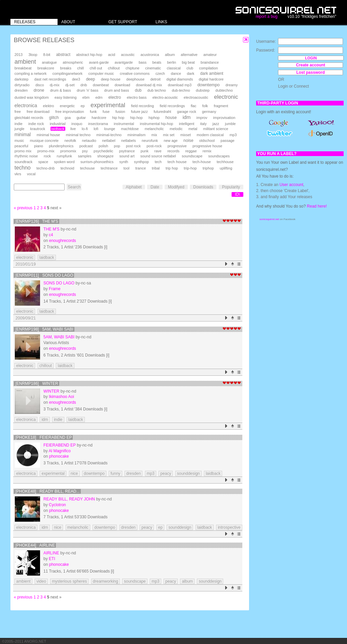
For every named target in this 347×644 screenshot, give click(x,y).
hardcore (99, 118)
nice (74, 473)
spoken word (64, 162)
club (190, 68)
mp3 (233, 135)
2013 (19, 55)
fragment (221, 106)
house (171, 118)
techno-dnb (45, 168)
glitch (54, 118)
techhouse (225, 162)
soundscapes (219, 156)
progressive (177, 146)
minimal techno (78, 135)
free (18, 112)
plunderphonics (61, 146)
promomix (68, 151)
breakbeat (23, 68)
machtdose (130, 129)
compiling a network (30, 73)
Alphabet (134, 187)
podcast (86, 146)
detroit (155, 79)
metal (193, 129)
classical (174, 68)
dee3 (76, 79)
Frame (55, 289)
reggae (191, 151)
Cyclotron (57, 505)
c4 (51, 235)
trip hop (172, 168)
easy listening (65, 97)
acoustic (128, 55)
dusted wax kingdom (32, 97)
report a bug (267, 17)
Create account (310, 65)
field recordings (172, 106)
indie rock (36, 124)
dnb (84, 85)
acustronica (150, 55)
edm (99, 97)
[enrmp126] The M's (37, 221)
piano (39, 146)
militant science (216, 129)
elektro (49, 106)
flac (194, 106)
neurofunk (150, 141)
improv (202, 118)
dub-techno (181, 90)
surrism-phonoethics (97, 162)
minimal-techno (109, 135)
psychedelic (103, 151)
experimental (108, 105)
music (19, 141)
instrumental (124, 124)
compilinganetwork (67, 73)
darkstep (21, 79)
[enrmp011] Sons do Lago (44, 275)
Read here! (317, 206)
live (73, 129)
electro (115, 97)
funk (93, 112)
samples (84, 156)
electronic (226, 97)
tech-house (202, 162)
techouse (88, 168)
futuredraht (162, 112)
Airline (51, 553)
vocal (31, 174)
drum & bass (61, 90)
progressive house (207, 146)
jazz (216, 124)
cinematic (153, 68)
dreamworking (106, 581)
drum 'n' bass (88, 90)
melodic (176, 129)
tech (158, 162)
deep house (111, 79)
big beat (188, 62)
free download (38, 112)
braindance (210, 62)
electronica (26, 105)
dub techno (157, 90)
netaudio (89, 141)
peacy (166, 473)
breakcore (46, 68)
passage (227, 141)
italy (203, 124)
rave (158, 151)
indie (19, 124)
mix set (169, 135)
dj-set (70, 85)
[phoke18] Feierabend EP (43, 437)
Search (74, 187)
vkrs (18, 174)
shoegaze (105, 156)
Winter (51, 391)
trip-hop (190, 168)
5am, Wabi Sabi (59, 337)
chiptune (132, 68)
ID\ (237, 194)
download (123, 85)
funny (115, 473)
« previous (23, 208)
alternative (189, 55)
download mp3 (180, 85)
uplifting (226, 168)
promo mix (23, 151)
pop (117, 146)
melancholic (154, 129)
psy (85, 151)
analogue (49, 62)
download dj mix (149, 85)
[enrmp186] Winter (37, 384)
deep (90, 79)
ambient (25, 62)
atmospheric (73, 62)
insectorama (98, 124)
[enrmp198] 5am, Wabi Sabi (44, 329)
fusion (120, 112)
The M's (51, 229)
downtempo (208, 85)
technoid (67, 168)
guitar (81, 118)
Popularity (231, 187)
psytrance (127, 151)
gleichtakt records (29, 118)
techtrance (109, 168)
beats (157, 62)
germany (209, 112)
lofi (96, 129)
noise (188, 141)
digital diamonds (180, 79)
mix (154, 135)
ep (82, 106)
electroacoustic (196, 97)
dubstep (203, 90)
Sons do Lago (59, 283)
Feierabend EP (60, 445)
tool (127, 168)
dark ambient (212, 73)
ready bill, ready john (69, 499)
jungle (19, 129)
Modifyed (176, 187)
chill (80, 68)
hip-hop (136, 118)
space (43, 162)
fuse (106, 112)
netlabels (129, 141)
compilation (208, 68)
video (41, 581)
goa (68, 118)
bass (143, 62)
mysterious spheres (69, 581)
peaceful (21, 146)
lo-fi (85, 129)
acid (112, 55)
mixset (186, 135)
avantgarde (124, 62)
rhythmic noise (26, 156)
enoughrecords (63, 241)
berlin (172, 62)
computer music (101, 73)
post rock (133, 146)
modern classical (210, 135)
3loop (33, 55)
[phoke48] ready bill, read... (47, 491)
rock (47, 156)
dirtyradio (22, 85)
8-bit (47, 55)
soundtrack (23, 162)
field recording (142, 106)
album (170, 55)
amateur (210, 55)
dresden (21, 90)
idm (186, 117)
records (173, 151)
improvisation (224, 118)
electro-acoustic (165, 97)
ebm (86, 97)
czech (160, 73)
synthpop (141, 162)
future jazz (139, 112)
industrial (58, 124)
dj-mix (55, 85)
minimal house (48, 135)
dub (138, 90)
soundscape (192, 156)
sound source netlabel (158, 156)
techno (23, 168)
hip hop (118, 118)
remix (207, 151)
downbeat (101, 85)
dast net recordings (50, 79)
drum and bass (117, 90)
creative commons (135, 73)
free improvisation (70, 112)
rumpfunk (64, 156)
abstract (63, 55)
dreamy (232, 85)
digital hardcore (211, 79)
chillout (114, 68)
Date (155, 187)
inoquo (77, 124)
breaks (66, 68)
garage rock (187, 112)
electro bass (137, 97)
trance (141, 168)
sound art (127, 156)
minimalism (137, 135)
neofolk (70, 141)
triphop (208, 168)
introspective (229, 527)
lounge (110, 129)
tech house (177, 162)
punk (145, 151)
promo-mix (46, 151)
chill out (96, 68)
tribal (156, 168)
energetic (67, 106)
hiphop (154, 118)
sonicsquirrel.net (269, 219)
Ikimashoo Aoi (61, 397)
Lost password (310, 72)
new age (170, 141)
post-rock (154, 146)
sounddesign (188, 473)
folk (205, 106)
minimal (23, 134)
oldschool (207, 141)
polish (103, 146)
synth (124, 162)
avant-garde (99, 62)
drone (39, 90)
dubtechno (224, 90)
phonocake (59, 456)
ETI (52, 559)
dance (176, 73)
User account (291, 185)
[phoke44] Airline (35, 545)
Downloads (203, 187)
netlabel (109, 141)
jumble (231, 124)
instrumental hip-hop (156, 124)
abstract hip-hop (89, 55)
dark (190, 73)
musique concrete (44, 141)
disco (40, 85)
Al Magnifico (59, 451)
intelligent (187, 124)
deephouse (135, 79)
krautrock (38, 129)
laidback (58, 129)
